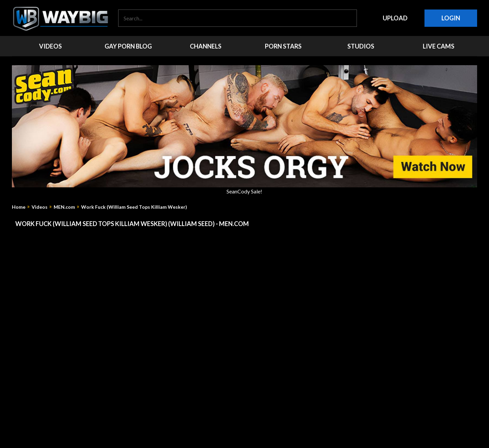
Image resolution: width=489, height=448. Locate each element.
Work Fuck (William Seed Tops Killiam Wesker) (134, 207)
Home (19, 207)
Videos (40, 207)
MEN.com (64, 207)
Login (451, 18)
